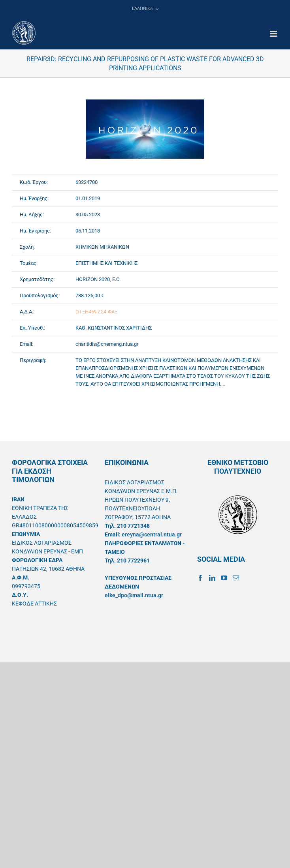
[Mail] (236, 578)
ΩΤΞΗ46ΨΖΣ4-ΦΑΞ (96, 312)
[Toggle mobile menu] (274, 34)
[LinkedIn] (212, 578)
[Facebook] (200, 578)
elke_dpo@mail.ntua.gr (134, 595)
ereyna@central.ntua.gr (152, 534)
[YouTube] (224, 578)
